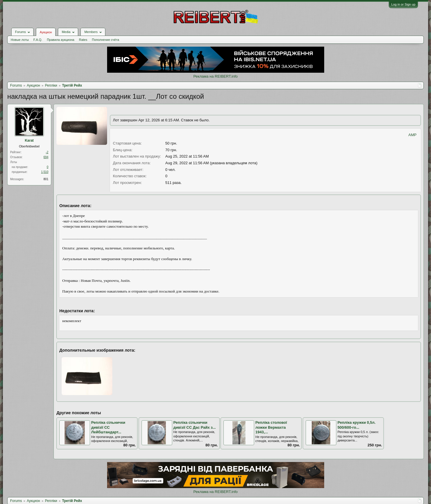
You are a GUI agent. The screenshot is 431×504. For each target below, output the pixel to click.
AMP (412, 135)
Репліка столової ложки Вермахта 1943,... (271, 427)
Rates (83, 40)
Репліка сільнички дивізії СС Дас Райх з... (195, 425)
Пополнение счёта (105, 40)
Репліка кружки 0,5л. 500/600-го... (357, 425)
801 (46, 179)
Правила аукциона (61, 40)
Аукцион (46, 32)
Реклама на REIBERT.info (215, 76)
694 (46, 157)
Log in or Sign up (403, 4)
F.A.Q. (38, 40)
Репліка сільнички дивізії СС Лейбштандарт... (108, 427)
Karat (29, 140)
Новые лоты (20, 40)
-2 (47, 152)
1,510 (45, 172)
